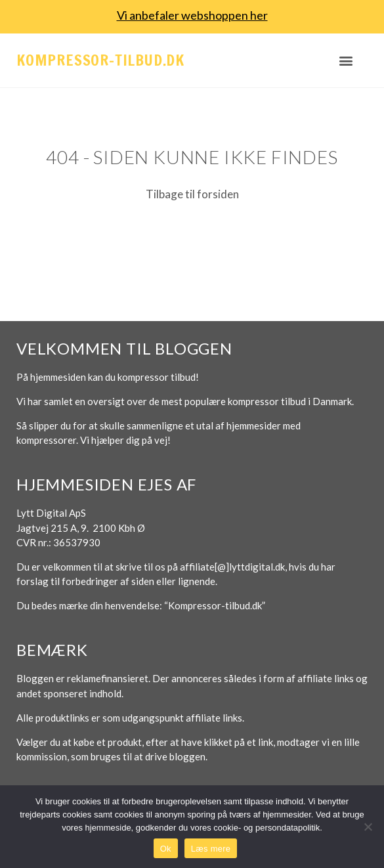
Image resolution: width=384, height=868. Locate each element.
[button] (346, 60)
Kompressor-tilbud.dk (100, 60)
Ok (166, 849)
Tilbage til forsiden (192, 194)
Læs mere (211, 849)
